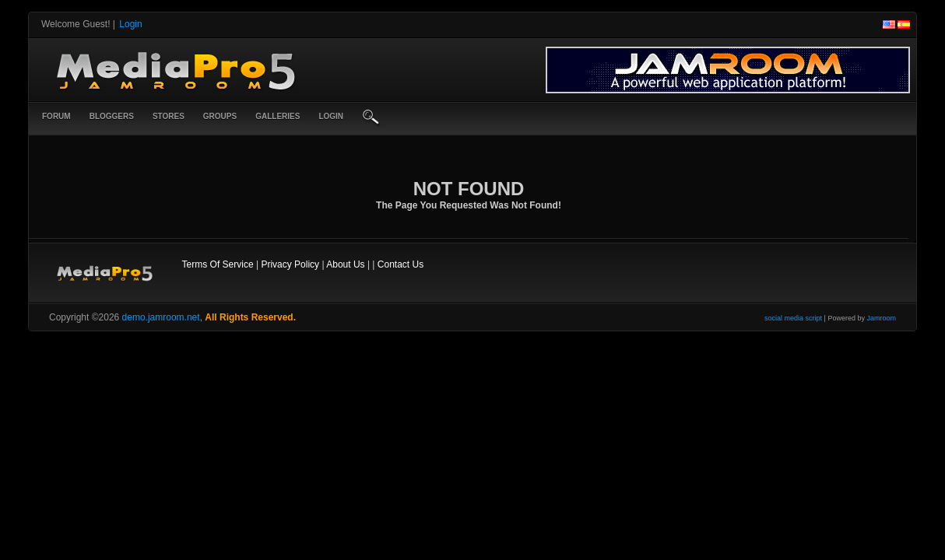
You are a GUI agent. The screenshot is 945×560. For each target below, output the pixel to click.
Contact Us (400, 264)
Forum (56, 116)
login (331, 116)
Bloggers (112, 116)
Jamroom (881, 318)
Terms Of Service (218, 264)
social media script (793, 318)
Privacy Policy (290, 264)
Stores (169, 116)
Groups (220, 116)
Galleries (278, 116)
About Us (345, 264)
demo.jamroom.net (161, 317)
